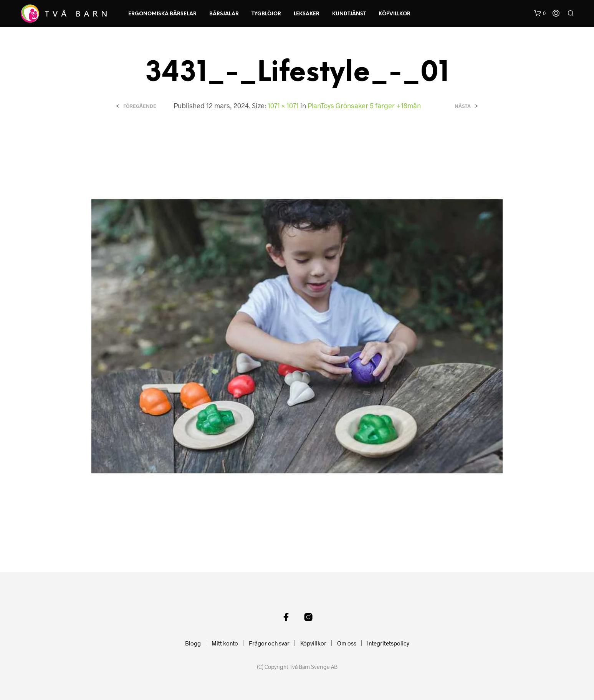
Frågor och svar (269, 643)
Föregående (140, 106)
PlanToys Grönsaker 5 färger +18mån (364, 106)
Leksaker (307, 14)
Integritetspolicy (388, 643)
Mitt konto (225, 643)
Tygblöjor (266, 14)
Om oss (347, 643)
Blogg (193, 643)
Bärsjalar (224, 14)
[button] (540, 13)
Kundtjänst (349, 14)
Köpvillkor (395, 14)
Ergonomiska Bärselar (162, 14)
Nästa (463, 106)
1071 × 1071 (283, 106)
